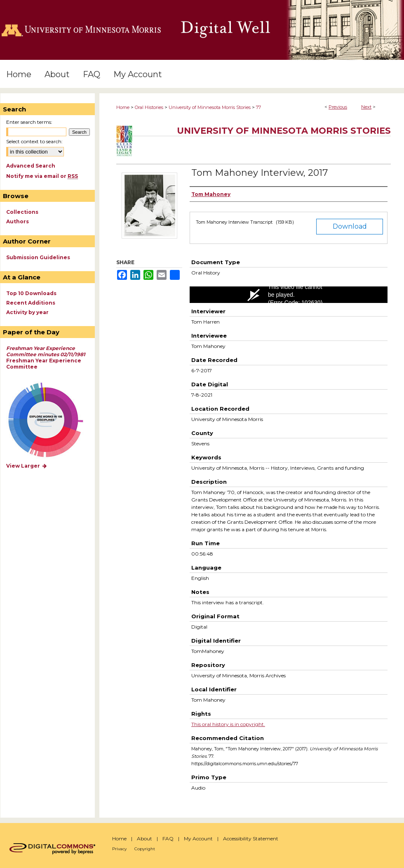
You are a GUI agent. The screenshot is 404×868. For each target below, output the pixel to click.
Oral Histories (149, 107)
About (144, 838)
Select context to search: (34, 141)
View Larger (27, 466)
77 (258, 107)
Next (366, 107)
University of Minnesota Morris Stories (210, 107)
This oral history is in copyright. (228, 724)
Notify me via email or (42, 176)
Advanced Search (31, 166)
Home (123, 107)
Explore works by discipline (51, 420)
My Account (198, 838)
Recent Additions (31, 303)
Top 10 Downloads (31, 293)
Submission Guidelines (38, 257)
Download (350, 226)
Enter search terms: (29, 122)
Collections (22, 212)
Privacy (119, 849)
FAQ (168, 838)
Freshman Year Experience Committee (46, 357)
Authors (18, 221)
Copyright (145, 849)
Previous (338, 107)
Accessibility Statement (251, 838)
